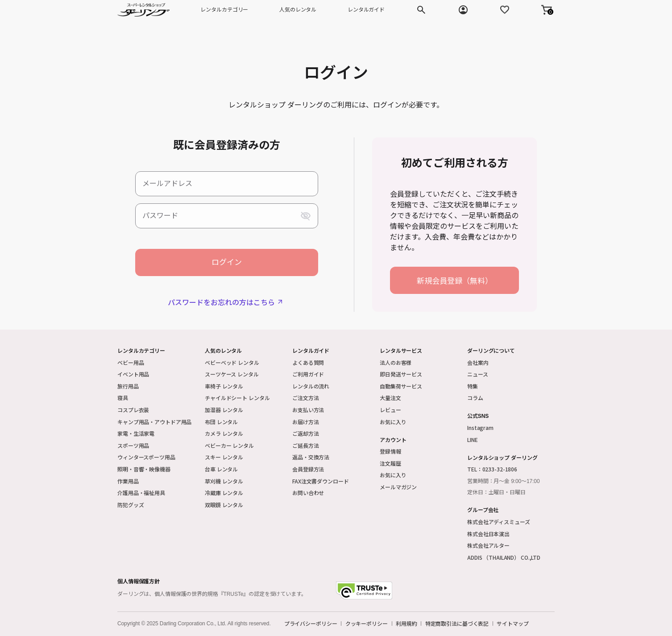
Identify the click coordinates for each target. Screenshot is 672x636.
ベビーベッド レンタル (232, 362)
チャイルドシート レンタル (237, 398)
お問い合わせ (308, 493)
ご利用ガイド (308, 374)
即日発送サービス (401, 374)
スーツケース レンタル (232, 374)
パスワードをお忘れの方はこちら (221, 302)
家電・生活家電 (136, 433)
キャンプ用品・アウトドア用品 (154, 422)
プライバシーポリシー (311, 624)
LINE (473, 440)
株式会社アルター (488, 545)
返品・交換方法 (311, 457)
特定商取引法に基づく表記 (457, 624)
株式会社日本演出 (488, 534)
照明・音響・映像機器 (144, 469)
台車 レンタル (221, 469)
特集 (473, 386)
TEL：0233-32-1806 (492, 469)
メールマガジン (398, 487)
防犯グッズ (131, 505)
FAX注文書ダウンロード (321, 481)
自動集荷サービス (401, 386)
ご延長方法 (305, 445)
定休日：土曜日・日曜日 (496, 492)
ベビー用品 (131, 362)
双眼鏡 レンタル (224, 505)
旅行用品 (128, 386)
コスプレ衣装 (133, 410)
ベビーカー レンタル (229, 445)
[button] (547, 10)
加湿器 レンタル (224, 410)
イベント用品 (133, 374)
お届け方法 (305, 422)
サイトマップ (512, 624)
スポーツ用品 (133, 445)
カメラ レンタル (224, 433)
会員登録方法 (308, 469)
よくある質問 (308, 362)
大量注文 (390, 398)
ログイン (227, 262)
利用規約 (407, 624)
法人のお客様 (396, 362)
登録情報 (390, 451)
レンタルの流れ (311, 386)
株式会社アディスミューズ (499, 522)
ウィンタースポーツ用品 (146, 457)
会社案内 (478, 362)
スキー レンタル (224, 457)
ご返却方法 (305, 433)
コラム (475, 398)
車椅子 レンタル (224, 386)
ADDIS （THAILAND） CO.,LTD (504, 557)
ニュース (478, 374)
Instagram (480, 427)
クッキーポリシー (367, 624)
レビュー (390, 410)
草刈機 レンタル (224, 481)
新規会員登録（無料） (455, 280)
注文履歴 (390, 463)
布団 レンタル (221, 422)
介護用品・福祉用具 (141, 493)
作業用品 (128, 481)
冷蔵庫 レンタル (224, 493)
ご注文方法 (305, 398)
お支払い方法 (308, 410)
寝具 (123, 398)
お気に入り (393, 422)
